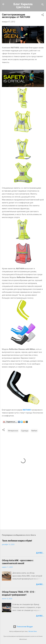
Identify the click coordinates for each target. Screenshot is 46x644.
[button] (43, 15)
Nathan (34, 431)
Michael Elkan (33, 631)
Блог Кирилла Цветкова (23, 6)
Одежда (25, 431)
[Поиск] (43, 5)
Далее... (40, 553)
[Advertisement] (23, 508)
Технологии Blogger (23, 627)
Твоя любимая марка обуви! (17, 541)
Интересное (13, 431)
